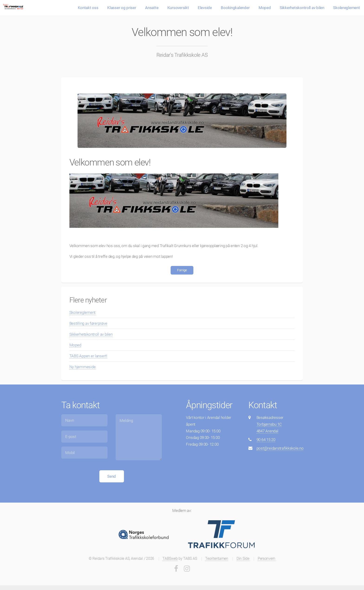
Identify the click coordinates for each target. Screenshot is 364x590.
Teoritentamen (217, 559)
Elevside (205, 8)
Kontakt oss (88, 8)
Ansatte (152, 8)
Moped (265, 8)
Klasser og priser (122, 8)
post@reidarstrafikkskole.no (280, 448)
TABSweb (170, 559)
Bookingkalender (235, 8)
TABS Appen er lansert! (88, 356)
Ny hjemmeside (83, 367)
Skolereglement (346, 8)
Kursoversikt (178, 8)
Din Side (243, 559)
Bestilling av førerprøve (88, 323)
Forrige (182, 270)
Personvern (266, 559)
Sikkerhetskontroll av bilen (302, 8)
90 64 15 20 (266, 440)
